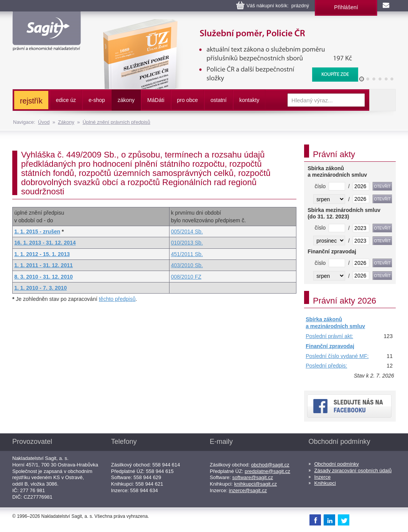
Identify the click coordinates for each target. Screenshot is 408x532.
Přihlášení (346, 7)
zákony (126, 100)
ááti (156, 100)
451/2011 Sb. (187, 254)
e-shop (97, 100)
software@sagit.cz (253, 477)
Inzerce (323, 477)
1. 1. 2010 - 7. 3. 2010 (40, 288)
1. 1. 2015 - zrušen (37, 232)
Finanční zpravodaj (330, 346)
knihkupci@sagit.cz (256, 484)
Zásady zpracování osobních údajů (353, 470)
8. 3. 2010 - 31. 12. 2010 (44, 277)
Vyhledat (382, 100)
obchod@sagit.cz (270, 465)
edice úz (66, 100)
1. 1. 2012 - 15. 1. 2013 (42, 254)
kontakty (249, 100)
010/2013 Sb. (187, 243)
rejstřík (31, 101)
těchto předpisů (117, 299)
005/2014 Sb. (187, 232)
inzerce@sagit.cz (248, 490)
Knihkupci (325, 483)
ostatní (219, 100)
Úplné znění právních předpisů (116, 122)
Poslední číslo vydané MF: (337, 356)
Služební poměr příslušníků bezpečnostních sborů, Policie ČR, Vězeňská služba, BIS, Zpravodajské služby (226, 27)
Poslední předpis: (326, 366)
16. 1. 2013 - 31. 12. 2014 (45, 243)
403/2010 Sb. (187, 265)
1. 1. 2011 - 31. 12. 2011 (44, 265)
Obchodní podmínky (337, 464)
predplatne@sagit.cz (267, 471)
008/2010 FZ (186, 277)
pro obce (188, 100)
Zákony (66, 122)
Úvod (44, 122)
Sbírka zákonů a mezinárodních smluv (335, 323)
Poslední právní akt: (329, 336)
